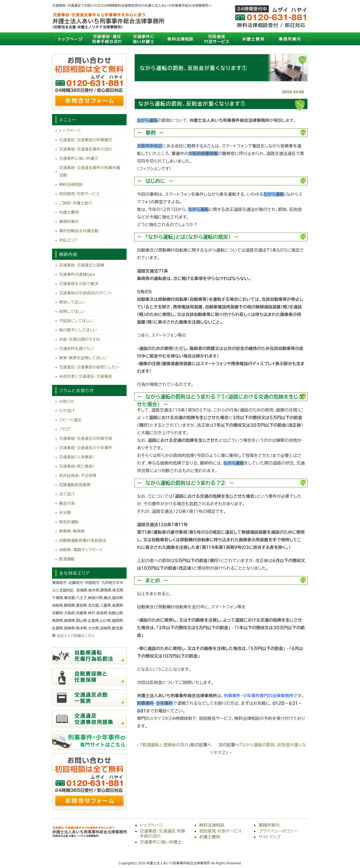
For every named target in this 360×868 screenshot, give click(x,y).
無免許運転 (69, 522)
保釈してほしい (72, 312)
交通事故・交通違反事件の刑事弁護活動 (90, 171)
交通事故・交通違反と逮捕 (82, 265)
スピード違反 (70, 420)
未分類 (65, 513)
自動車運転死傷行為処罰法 (83, 540)
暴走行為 (67, 503)
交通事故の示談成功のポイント (85, 293)
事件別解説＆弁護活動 (79, 231)
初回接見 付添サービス (217, 39)
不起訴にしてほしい (76, 321)
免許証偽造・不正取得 (78, 476)
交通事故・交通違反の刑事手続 (86, 438)
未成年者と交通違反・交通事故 (85, 376)
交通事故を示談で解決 (79, 284)
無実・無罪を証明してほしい (83, 358)
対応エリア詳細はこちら (76, 636)
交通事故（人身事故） (77, 457)
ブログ (65, 429)
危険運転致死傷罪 (75, 485)
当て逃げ (67, 494)
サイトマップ (270, 837)
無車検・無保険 (72, 531)
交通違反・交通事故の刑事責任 (86, 140)
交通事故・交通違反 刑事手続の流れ (107, 39)
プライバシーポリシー (278, 831)
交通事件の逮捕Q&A (77, 274)
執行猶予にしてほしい (78, 330)
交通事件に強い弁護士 (143, 39)
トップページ (70, 39)
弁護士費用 (253, 39)
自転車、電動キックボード (81, 550)
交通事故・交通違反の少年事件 (86, 448)
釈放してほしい (72, 302)
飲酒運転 (67, 559)
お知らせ (67, 401)
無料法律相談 (180, 39)
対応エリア (68, 240)
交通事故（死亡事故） (77, 466)
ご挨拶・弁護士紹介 (76, 203)
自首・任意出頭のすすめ (79, 339)
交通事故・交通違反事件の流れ (86, 149)
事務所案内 (290, 39)
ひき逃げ (67, 411)
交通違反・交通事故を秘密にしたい (89, 367)
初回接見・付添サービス (79, 194)
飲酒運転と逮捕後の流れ (165, 745)
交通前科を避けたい (77, 349)
